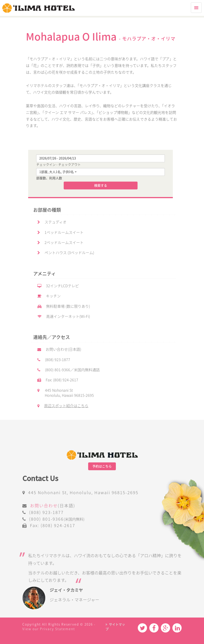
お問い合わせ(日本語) (59, 349)
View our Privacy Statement (49, 629)
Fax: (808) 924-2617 (58, 380)
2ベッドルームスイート (60, 243)
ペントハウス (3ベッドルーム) (66, 253)
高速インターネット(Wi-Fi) (64, 316)
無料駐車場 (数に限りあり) (64, 306)
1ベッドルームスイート (60, 232)
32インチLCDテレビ (58, 286)
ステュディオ (52, 222)
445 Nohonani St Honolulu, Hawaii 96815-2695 (66, 393)
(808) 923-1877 (54, 360)
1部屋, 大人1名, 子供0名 (57, 172)
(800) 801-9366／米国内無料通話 (69, 370)
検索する (101, 186)
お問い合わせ (44, 506)
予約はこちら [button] (102, 466)
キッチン (49, 296)
